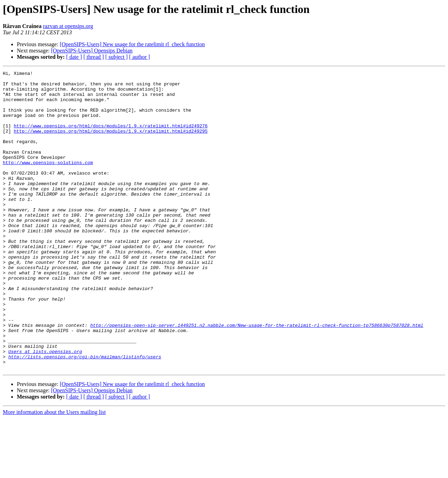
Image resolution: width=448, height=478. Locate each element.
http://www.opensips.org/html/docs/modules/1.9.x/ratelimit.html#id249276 (111, 137)
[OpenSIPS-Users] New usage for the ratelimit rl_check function (132, 44)
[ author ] (140, 57)
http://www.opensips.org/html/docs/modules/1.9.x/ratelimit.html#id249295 (111, 143)
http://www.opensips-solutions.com (48, 181)
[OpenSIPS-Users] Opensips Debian (92, 51)
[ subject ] (117, 57)
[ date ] (74, 57)
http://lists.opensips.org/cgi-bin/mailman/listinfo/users (85, 414)
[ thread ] (94, 57)
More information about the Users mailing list (54, 472)
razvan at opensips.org (68, 26)
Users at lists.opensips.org (45, 408)
